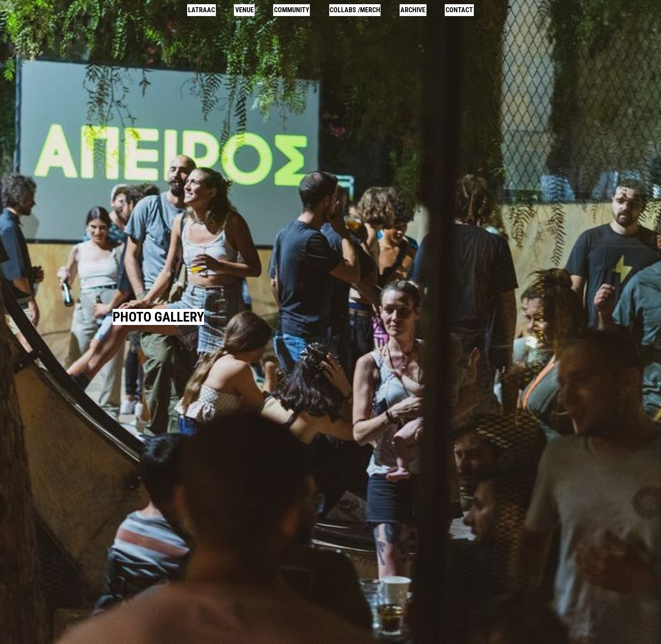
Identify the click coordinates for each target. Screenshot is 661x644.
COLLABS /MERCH (355, 10)
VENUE (245, 10)
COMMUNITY (292, 10)
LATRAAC (202, 10)
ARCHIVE (413, 10)
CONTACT (459, 10)
